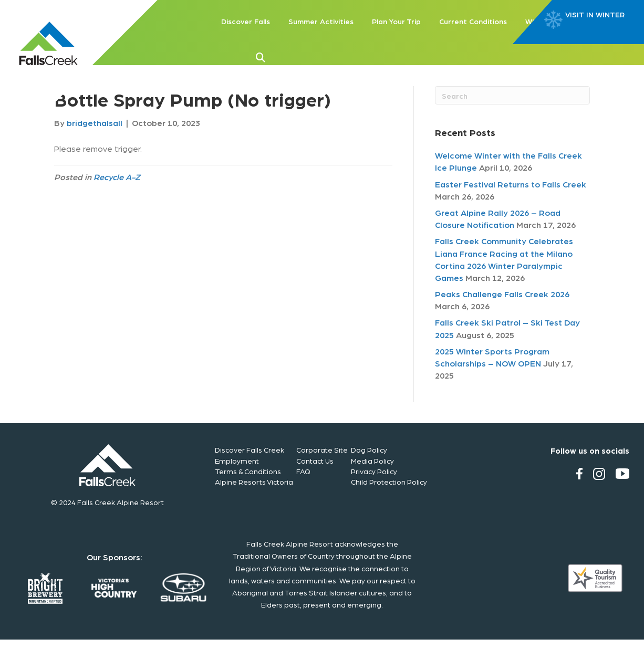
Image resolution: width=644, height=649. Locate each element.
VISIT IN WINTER (595, 15)
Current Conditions (473, 21)
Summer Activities (321, 21)
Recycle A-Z (117, 177)
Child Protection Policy (389, 481)
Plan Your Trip (396, 21)
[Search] (512, 95)
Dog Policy (369, 449)
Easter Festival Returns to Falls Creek (511, 184)
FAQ (303, 471)
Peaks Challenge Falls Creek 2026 (502, 294)
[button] (277, 56)
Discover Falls (246, 21)
